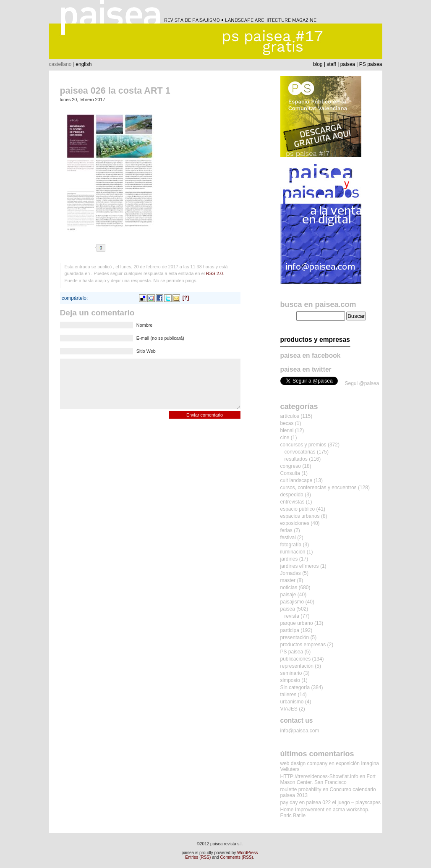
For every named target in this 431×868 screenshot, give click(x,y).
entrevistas (293, 502)
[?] (186, 298)
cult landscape (296, 480)
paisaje (288, 595)
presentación (295, 637)
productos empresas (303, 645)
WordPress (247, 853)
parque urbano (297, 623)
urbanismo (292, 702)
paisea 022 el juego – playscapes (343, 802)
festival (288, 538)
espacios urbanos (300, 516)
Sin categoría (295, 687)
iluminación (293, 552)
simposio (290, 680)
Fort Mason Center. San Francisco (328, 779)
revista (292, 616)
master (288, 580)
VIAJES (289, 709)
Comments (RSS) (237, 857)
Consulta (290, 473)
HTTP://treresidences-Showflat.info (319, 776)
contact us (297, 720)
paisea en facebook (311, 355)
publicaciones (296, 659)
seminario (291, 673)
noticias (289, 587)
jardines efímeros (300, 566)
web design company (304, 763)
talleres (289, 695)
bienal (287, 430)
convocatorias (300, 452)
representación (297, 666)
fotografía (291, 545)
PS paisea (371, 64)
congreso (291, 466)
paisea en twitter (306, 369)
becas (287, 423)
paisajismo (292, 602)
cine (285, 438)
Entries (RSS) (198, 857)
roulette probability (301, 789)
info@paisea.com (300, 731)
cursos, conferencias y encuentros (319, 488)
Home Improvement (302, 810)
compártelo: (75, 298)
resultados (296, 459)
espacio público (298, 509)
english (84, 64)
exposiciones (295, 523)
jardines (289, 559)
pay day (289, 802)
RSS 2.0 (214, 273)
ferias (286, 530)
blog (318, 64)
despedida (292, 495)
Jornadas (291, 573)
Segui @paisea (362, 383)
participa (290, 630)
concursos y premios (303, 445)
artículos (290, 416)
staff (331, 64)
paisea (348, 64)
